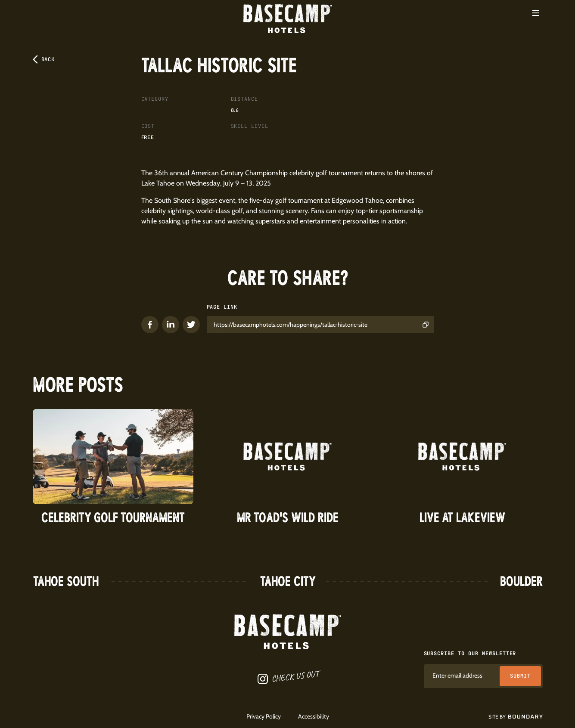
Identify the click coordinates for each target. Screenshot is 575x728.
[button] (536, 13)
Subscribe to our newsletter (470, 654)
